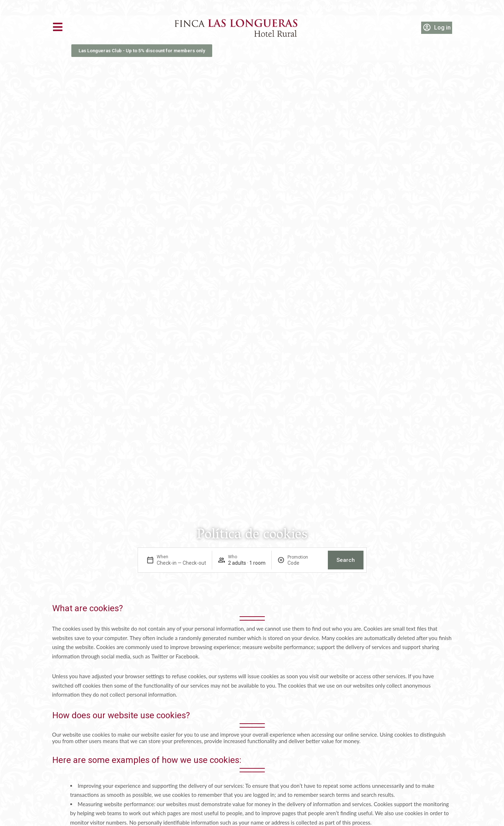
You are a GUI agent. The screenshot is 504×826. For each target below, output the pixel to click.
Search (346, 560)
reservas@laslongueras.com (272, 8)
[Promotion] (305, 563)
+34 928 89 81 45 (338, 8)
